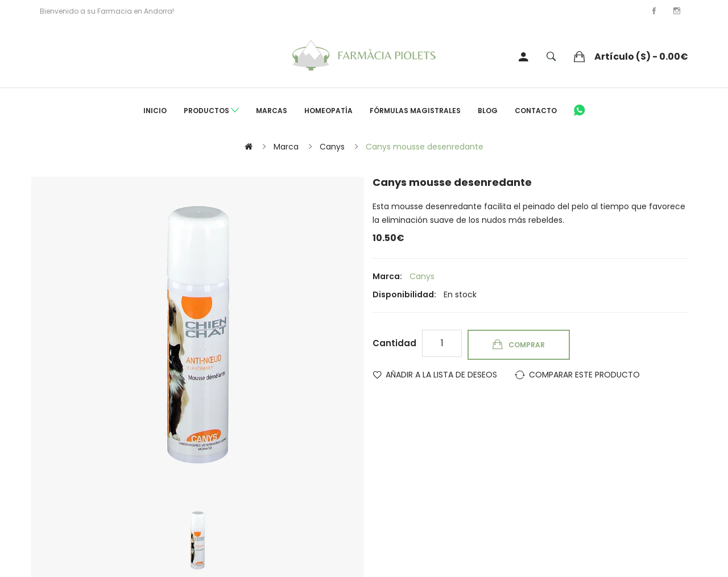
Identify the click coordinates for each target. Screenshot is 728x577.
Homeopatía (328, 111)
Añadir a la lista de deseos (441, 375)
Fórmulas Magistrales (415, 111)
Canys (332, 147)
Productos (211, 111)
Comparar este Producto (584, 375)
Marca (286, 147)
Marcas (272, 111)
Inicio (155, 111)
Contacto (536, 111)
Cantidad (394, 343)
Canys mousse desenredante (425, 147)
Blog (488, 111)
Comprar (527, 345)
